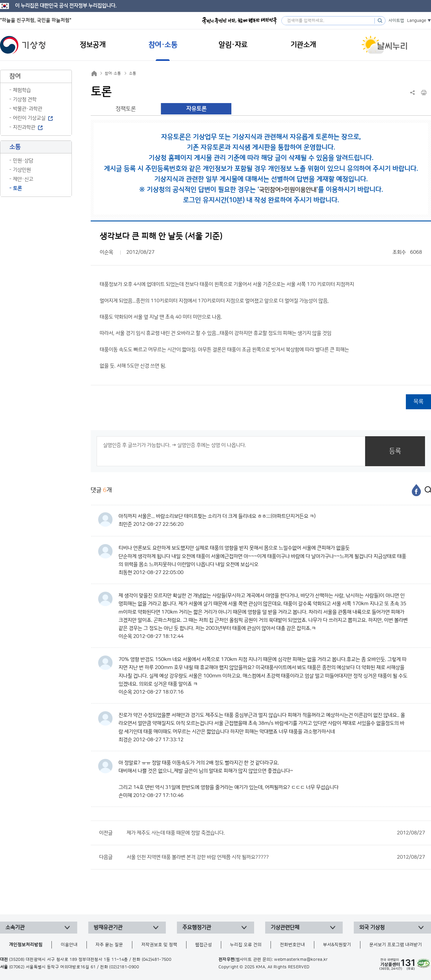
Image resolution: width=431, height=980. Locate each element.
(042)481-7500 (157, 960)
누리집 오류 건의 (246, 945)
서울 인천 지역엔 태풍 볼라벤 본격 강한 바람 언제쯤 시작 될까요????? (276, 857)
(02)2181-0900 (124, 967)
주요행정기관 (197, 928)
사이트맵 (396, 21)
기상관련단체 (285, 928)
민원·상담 (23, 161)
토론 (17, 188)
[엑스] (427, 490)
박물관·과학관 (28, 109)
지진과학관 (24, 127)
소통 (133, 73)
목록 (418, 402)
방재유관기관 (108, 928)
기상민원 (22, 170)
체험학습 (22, 90)
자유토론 (196, 109)
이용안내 (69, 945)
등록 (395, 451)
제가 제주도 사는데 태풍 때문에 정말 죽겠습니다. (276, 833)
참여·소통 (113, 73)
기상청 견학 (25, 99)
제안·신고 (23, 179)
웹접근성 (204, 945)
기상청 (23, 45)
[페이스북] (416, 490)
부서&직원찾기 (337, 945)
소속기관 (15, 928)
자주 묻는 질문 (109, 945)
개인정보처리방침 (26, 945)
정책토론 (126, 109)
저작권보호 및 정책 (159, 945)
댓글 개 (101, 490)
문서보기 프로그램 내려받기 (396, 945)
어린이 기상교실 (29, 118)
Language (417, 21)
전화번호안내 (292, 945)
